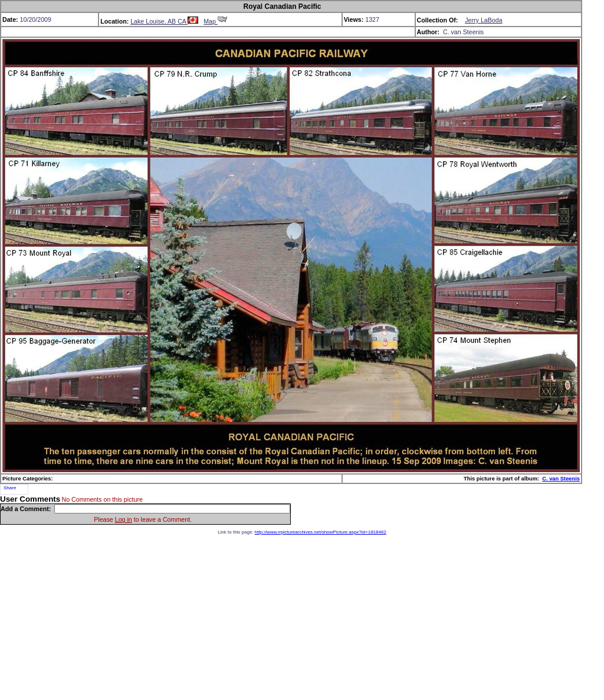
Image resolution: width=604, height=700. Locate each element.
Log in (124, 519)
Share (10, 488)
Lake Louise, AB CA (164, 21)
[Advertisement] (302, 617)
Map (215, 21)
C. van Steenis (561, 479)
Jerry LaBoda (483, 20)
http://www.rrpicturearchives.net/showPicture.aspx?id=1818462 (321, 532)
